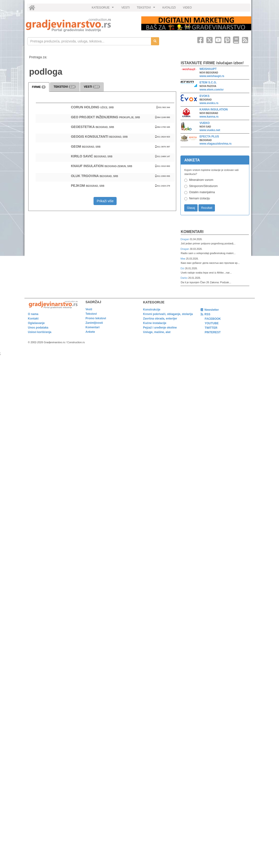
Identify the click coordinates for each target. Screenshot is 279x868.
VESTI (125, 8)
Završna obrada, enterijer (160, 319)
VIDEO (187, 8)
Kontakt (33, 319)
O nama (33, 314)
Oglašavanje (36, 323)
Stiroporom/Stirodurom (203, 186)
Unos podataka (38, 328)
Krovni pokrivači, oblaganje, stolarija (168, 314)
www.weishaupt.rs (212, 76)
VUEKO (205, 123)
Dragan (185, 239)
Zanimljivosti (94, 323)
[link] (80, 25)
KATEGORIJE (103, 9)
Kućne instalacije (155, 323)
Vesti (89, 309)
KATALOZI (169, 8)
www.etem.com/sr (212, 90)
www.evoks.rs (209, 103)
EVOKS (204, 96)
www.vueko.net (210, 130)
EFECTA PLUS (209, 137)
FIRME (39, 87)
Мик (183, 259)
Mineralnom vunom (201, 180)
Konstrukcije (152, 310)
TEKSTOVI (147, 9)
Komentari (192, 232)
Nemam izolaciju (199, 198)
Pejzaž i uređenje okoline (160, 328)
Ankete (90, 332)
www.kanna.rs (209, 117)
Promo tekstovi (96, 318)
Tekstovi (91, 314)
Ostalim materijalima (202, 192)
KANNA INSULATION (214, 110)
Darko (184, 278)
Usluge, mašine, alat (157, 332)
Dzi (183, 268)
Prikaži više (105, 201)
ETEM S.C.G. (208, 82)
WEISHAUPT (208, 69)
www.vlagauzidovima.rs (215, 144)
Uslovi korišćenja (40, 332)
